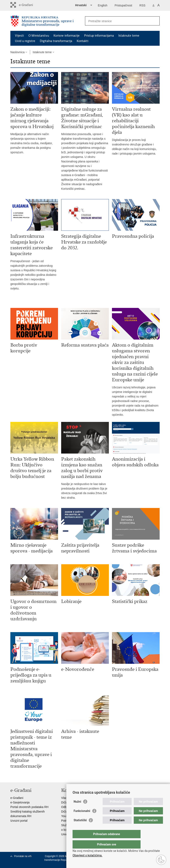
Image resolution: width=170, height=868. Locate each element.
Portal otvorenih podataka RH (29, 807)
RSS (143, 5)
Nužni (77, 810)
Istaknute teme (129, 36)
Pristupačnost (123, 5)
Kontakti (83, 41)
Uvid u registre (25, 41)
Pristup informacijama (99, 36)
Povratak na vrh (23, 856)
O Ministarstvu (39, 36)
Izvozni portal (19, 821)
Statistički (80, 828)
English (103, 5)
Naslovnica (17, 52)
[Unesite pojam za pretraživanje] (118, 21)
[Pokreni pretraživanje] (155, 21)
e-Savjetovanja (20, 802)
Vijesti (19, 36)
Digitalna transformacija (56, 41)
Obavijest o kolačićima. (87, 855)
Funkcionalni (82, 819)
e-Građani (17, 798)
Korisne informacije (67, 36)
